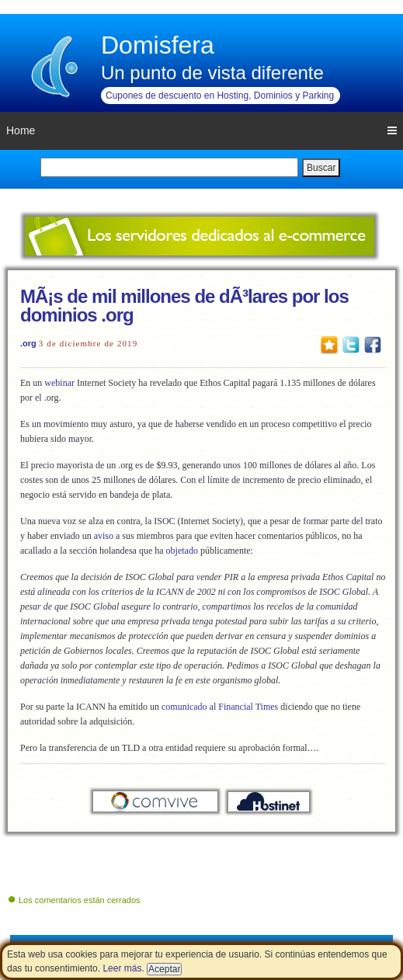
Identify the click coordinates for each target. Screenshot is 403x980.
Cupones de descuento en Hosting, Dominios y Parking (220, 96)
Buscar (321, 168)
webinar (59, 383)
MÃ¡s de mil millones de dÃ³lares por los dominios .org (184, 306)
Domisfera (158, 45)
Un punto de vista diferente (212, 73)
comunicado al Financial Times (220, 707)
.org (28, 343)
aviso (104, 536)
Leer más (122, 968)
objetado (182, 551)
